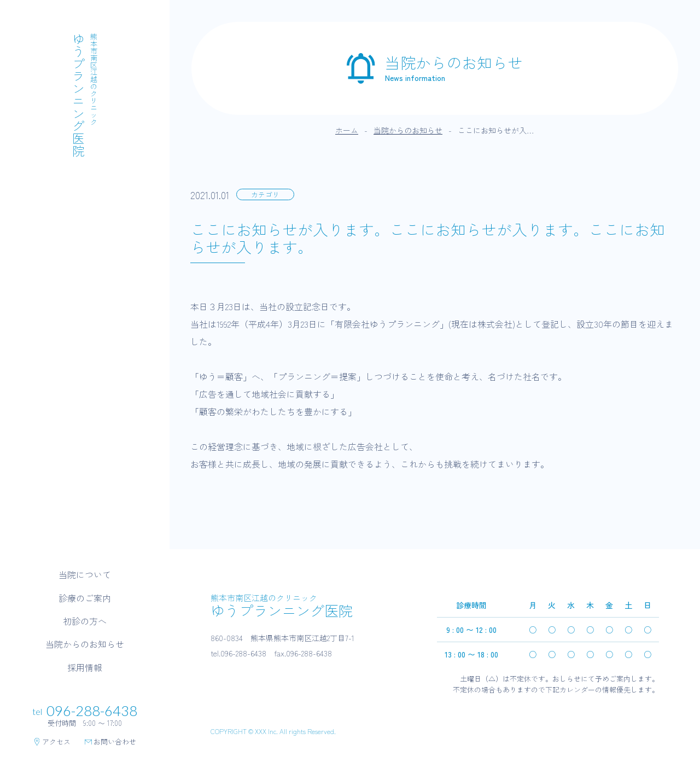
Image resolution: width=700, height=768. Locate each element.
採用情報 (85, 667)
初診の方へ (85, 621)
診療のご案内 (85, 598)
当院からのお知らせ (85, 644)
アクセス (52, 742)
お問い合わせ (110, 742)
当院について (85, 574)
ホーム (347, 130)
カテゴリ (265, 194)
